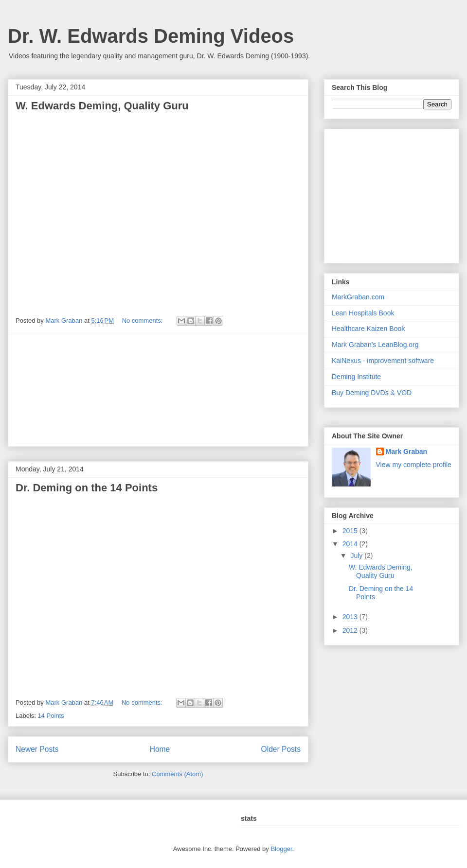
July (357, 556)
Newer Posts (37, 749)
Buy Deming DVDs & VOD (372, 393)
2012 (351, 630)
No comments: (143, 321)
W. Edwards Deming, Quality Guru (102, 106)
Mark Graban (407, 451)
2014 (351, 544)
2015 (351, 531)
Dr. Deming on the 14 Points (87, 488)
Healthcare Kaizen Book (368, 329)
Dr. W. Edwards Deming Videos (151, 36)
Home (160, 749)
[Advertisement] (158, 390)
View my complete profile (414, 465)
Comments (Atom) (177, 774)
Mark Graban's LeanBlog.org (375, 345)
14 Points (51, 716)
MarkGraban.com (358, 297)
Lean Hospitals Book (363, 313)
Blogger (281, 849)
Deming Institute (356, 377)
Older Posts (281, 749)
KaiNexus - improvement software (383, 361)
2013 (351, 617)
